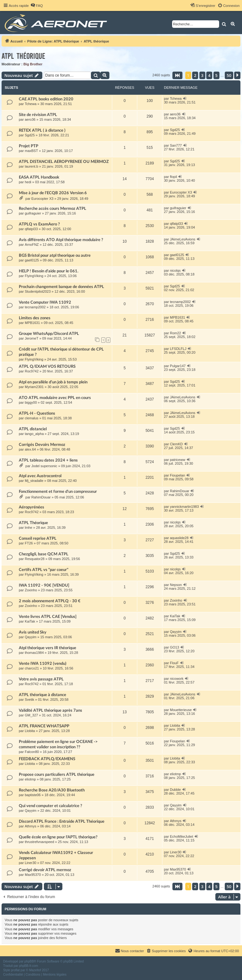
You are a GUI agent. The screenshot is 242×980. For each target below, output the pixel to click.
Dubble (175, 790)
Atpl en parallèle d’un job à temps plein (53, 382)
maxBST (31, 151)
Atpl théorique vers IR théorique (47, 648)
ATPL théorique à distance (42, 695)
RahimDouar (41, 497)
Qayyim (31, 637)
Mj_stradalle (34, 481)
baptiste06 (33, 795)
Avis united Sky (33, 632)
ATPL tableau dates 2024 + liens (48, 460)
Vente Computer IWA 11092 (45, 302)
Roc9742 (32, 371)
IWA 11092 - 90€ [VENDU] (44, 585)
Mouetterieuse (181, 710)
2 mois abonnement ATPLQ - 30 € (50, 601)
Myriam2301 (34, 387)
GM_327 (31, 715)
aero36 (30, 119)
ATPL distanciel (33, 429)
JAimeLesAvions (183, 239)
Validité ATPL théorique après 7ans (50, 710)
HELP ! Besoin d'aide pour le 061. (49, 271)
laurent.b (32, 166)
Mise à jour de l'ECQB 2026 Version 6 (53, 193)
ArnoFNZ (32, 245)
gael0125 (32, 260)
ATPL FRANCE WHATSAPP (44, 726)
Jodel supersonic (44, 466)
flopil (174, 177)
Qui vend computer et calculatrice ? (50, 806)
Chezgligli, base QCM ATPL (44, 554)
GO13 (174, 647)
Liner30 (31, 863)
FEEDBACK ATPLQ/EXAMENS (47, 759)
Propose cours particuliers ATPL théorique (57, 775)
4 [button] (209, 75)
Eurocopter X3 (42, 199)
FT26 (29, 543)
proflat (15, 970)
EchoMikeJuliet (181, 836)
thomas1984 (34, 653)
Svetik (29, 700)
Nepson (176, 585)
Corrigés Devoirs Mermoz (42, 445)
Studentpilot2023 (38, 291)
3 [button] (202, 75)
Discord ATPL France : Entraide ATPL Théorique (62, 821)
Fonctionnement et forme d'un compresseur (58, 492)
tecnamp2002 (35, 307)
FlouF (174, 663)
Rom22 (175, 333)
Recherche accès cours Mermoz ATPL (53, 209)
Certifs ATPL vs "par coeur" (44, 570)
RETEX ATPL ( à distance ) (42, 130)
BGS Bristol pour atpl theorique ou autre (55, 255)
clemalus (32, 418)
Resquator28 (35, 559)
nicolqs (175, 270)
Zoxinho (31, 590)
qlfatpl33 (31, 229)
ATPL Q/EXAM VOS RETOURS (47, 366)
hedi (28, 182)
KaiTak (30, 621)
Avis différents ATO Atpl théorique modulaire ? (61, 240)
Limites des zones (35, 318)
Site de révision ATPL (38, 115)
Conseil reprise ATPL (38, 538)
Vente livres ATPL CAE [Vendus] (48, 617)
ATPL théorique (23, 56)
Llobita (30, 731)
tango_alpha (34, 434)
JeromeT (32, 338)
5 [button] (216, 75)
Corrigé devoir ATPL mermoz (45, 870)
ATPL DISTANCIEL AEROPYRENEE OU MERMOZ (64, 162)
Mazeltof (35, 970)
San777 (176, 145)
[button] (177, 75)
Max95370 (33, 875)
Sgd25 (30, 135)
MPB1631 (32, 323)
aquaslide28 (179, 538)
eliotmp (30, 779)
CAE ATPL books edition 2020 (46, 99)
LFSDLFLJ (178, 349)
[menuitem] (37, 6)
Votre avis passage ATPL (41, 679)
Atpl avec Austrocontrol (40, 476)
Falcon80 (32, 752)
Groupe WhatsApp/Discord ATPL (49, 334)
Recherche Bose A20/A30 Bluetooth (52, 790)
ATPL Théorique (33, 523)
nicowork (177, 679)
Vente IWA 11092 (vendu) (43, 664)
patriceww (178, 460)
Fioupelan (177, 475)
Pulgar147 (178, 366)
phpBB (29, 961)
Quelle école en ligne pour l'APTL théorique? (58, 837)
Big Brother (33, 64)
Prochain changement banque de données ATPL (61, 287)
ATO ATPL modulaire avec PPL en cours (55, 398)
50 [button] (229, 75)
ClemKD (176, 444)
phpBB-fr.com (29, 966)
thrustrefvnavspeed (39, 842)
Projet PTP (29, 146)
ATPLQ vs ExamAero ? (39, 224)
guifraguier (33, 213)
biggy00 (31, 402)
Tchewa (31, 104)
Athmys (31, 826)
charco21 (32, 668)
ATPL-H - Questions (37, 413)
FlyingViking (34, 276)
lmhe (29, 528)
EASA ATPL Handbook (39, 177)
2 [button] (195, 75)
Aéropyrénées (32, 507)
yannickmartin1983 (184, 507)
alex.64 (30, 449)
